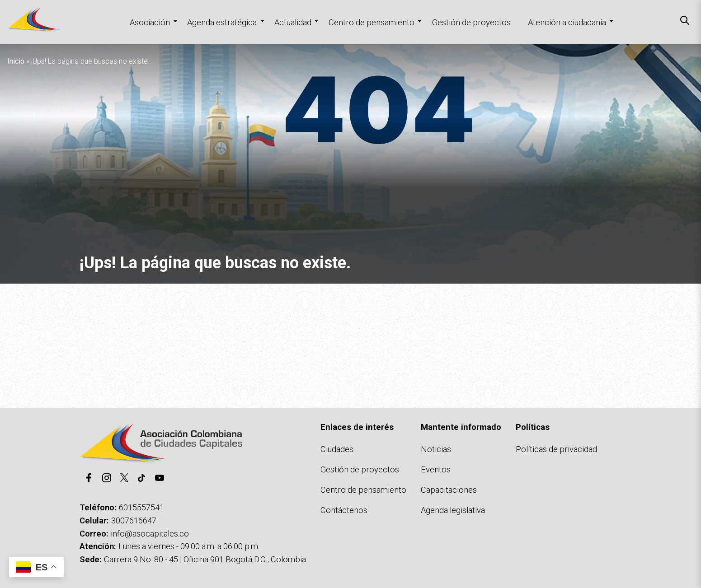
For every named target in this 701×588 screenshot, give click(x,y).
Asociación (150, 22)
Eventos (436, 469)
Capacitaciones (449, 490)
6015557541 (141, 507)
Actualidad (293, 22)
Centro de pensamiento (372, 22)
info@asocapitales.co (150, 534)
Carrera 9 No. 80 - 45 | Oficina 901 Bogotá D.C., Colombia (205, 559)
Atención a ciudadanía (567, 22)
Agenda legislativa (453, 510)
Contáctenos (344, 510)
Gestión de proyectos (471, 22)
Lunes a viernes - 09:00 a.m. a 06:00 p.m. (189, 546)
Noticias (436, 449)
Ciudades (337, 449)
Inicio (16, 61)
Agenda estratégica (222, 22)
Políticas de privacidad (556, 449)
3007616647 (134, 520)
